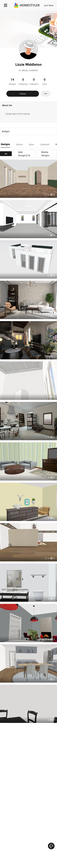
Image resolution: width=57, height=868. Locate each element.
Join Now (49, 5)
